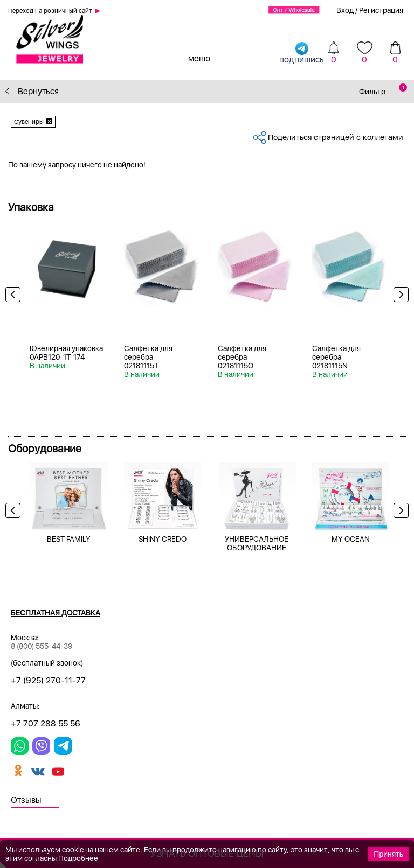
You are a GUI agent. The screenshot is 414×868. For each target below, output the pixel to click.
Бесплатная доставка (56, 613)
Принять (388, 854)
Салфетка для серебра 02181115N (336, 357)
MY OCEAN (351, 539)
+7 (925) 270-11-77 (48, 680)
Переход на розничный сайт (50, 11)
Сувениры (29, 122)
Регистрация (381, 10)
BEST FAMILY (69, 539)
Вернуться (32, 91)
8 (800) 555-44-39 (42, 646)
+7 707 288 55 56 (46, 723)
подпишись (302, 52)
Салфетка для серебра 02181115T (148, 357)
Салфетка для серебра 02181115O (242, 357)
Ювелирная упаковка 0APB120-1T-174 (66, 353)
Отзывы (26, 800)
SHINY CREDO (163, 539)
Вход (345, 10)
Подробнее (78, 858)
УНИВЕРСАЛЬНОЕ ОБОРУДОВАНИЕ (257, 543)
